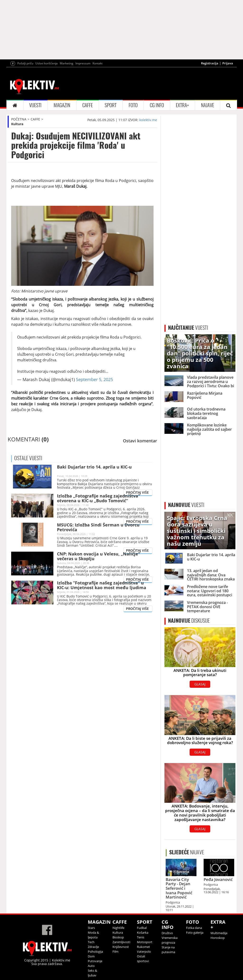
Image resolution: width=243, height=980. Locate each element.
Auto (91, 966)
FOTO (133, 105)
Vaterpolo (144, 951)
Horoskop (218, 938)
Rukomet (143, 947)
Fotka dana (194, 928)
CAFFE (88, 105)
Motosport (145, 942)
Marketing (67, 63)
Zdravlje (93, 947)
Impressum (83, 63)
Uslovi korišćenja (47, 63)
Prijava (228, 63)
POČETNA (19, 119)
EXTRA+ (182, 105)
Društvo (167, 933)
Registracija (210, 63)
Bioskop (118, 937)
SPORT (111, 105)
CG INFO (157, 105)
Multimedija (219, 933)
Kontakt (98, 63)
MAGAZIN (62, 105)
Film (115, 951)
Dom (91, 956)
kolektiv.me (148, 120)
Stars (91, 928)
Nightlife (118, 928)
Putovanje (95, 961)
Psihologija (95, 951)
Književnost (121, 947)
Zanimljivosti (121, 942)
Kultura (17, 124)
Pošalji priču (25, 63)
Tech (91, 942)
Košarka (143, 932)
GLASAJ (200, 684)
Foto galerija (195, 932)
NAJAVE (208, 105)
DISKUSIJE (189, 621)
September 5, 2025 (94, 379)
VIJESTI (35, 105)
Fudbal (142, 928)
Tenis (141, 937)
